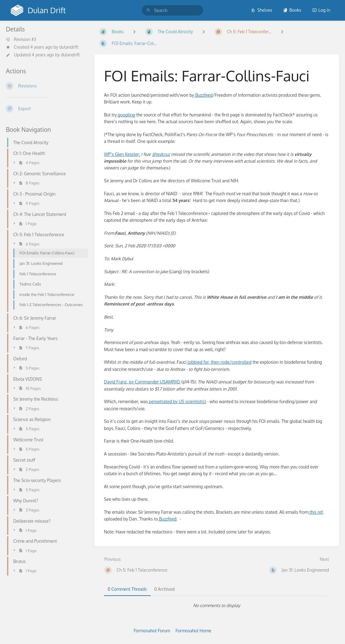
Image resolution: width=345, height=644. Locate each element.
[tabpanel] (217, 606)
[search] (172, 10)
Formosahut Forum (152, 631)
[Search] (148, 10)
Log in (321, 10)
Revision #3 (21, 39)
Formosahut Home (193, 631)
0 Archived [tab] (164, 589)
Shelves (262, 10)
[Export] (45, 109)
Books (292, 10)
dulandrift (69, 47)
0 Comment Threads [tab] (127, 589)
